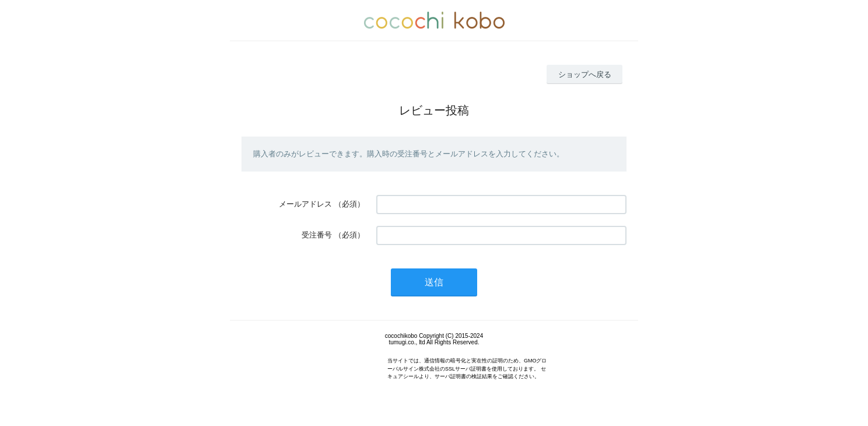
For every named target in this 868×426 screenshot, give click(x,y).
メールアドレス (305, 204)
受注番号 (317, 235)
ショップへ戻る (585, 74)
